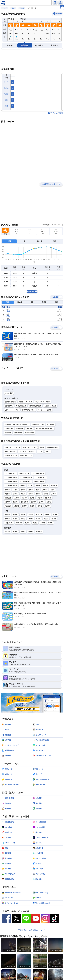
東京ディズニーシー (30, 447)
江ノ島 (40, 451)
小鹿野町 (39, 532)
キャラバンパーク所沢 (43, 402)
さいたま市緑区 (39, 482)
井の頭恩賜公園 (21, 406)
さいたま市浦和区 (11, 482)
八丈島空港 (51, 425)
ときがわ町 (9, 523)
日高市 (8, 502)
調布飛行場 (18, 433)
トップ (5, 8)
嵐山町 (31, 519)
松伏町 (47, 506)
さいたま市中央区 (26, 478)
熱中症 (6, 82)
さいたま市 (9, 393)
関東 (13, 8)
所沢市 (38, 486)
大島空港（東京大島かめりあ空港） (17, 425)
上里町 (43, 523)
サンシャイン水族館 (45, 410)
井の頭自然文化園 (35, 406)
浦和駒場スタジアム (28, 410)
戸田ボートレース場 (25, 402)
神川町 (35, 523)
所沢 (8, 320)
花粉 (6, 100)
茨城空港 (8, 433)
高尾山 (48, 451)
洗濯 (6, 106)
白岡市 (33, 502)
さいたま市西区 (10, 474)
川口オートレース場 (12, 410)
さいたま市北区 (24, 474)
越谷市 (31, 490)
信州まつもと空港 (38, 425)
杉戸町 (40, 506)
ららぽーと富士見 (50, 406)
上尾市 (15, 490)
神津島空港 (20, 429)
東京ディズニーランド (13, 447)
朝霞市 (8, 494)
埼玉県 (22, 8)
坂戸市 (32, 498)
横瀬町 (15, 532)
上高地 (42, 447)
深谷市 (8, 519)
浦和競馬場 (9, 406)
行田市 (15, 515)
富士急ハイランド (11, 456)
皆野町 (23, 532)
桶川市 (38, 494)
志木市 (15, 494)
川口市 (30, 486)
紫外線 (6, 88)
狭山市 (8, 490)
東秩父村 (19, 523)
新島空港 (29, 429)
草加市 (23, 490)
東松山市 (39, 515)
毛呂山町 (8, 506)
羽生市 (47, 515)
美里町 (27, 523)
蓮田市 (24, 498)
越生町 (17, 506)
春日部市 (54, 486)
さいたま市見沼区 (11, 478)
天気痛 (6, 94)
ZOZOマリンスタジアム (27, 451)
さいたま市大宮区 (38, 474)
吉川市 (15, 502)
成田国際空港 (30, 433)
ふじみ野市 (24, 502)
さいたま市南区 (25, 482)
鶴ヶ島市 (48, 498)
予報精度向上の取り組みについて (31, 930)
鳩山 (8, 316)
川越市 (22, 486)
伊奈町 (41, 502)
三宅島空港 (9, 429)
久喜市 (15, 519)
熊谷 (8, 311)
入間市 (52, 490)
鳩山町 (54, 519)
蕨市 (38, 490)
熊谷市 (8, 515)
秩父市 (8, 532)
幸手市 (40, 498)
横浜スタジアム (10, 451)
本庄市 (31, 515)
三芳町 (49, 502)
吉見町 (46, 519)
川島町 (24, 506)
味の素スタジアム (26, 456)
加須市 (23, 515)
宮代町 (32, 506)
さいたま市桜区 (40, 478)
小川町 (38, 519)
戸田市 (45, 490)
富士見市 (8, 498)
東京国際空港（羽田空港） (44, 429)
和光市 (23, 494)
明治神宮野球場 (53, 447)
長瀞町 (31, 532)
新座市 (31, 494)
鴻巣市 (55, 515)
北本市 (46, 494)
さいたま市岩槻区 (11, 486)
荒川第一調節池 (10, 402)
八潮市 (54, 494)
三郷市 (17, 498)
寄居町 (50, 523)
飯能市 (46, 486)
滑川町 (23, 519)
